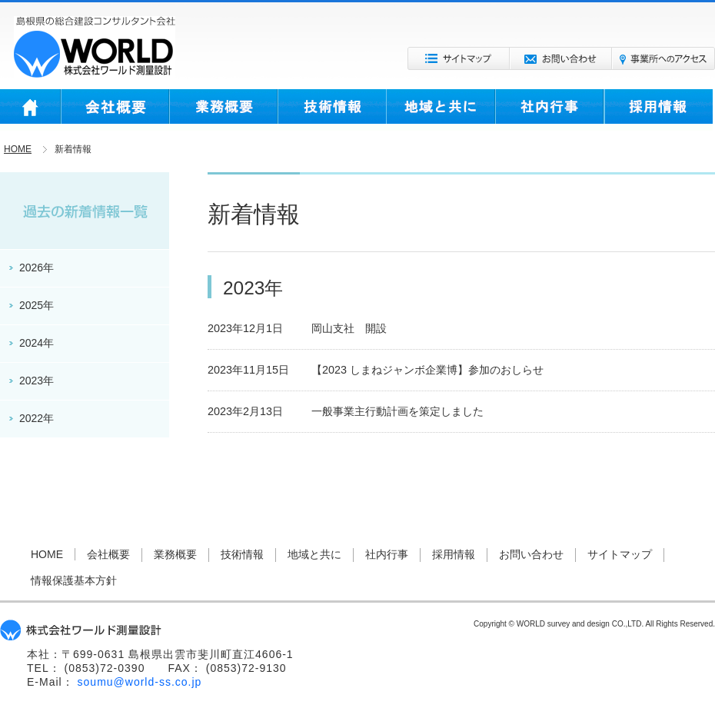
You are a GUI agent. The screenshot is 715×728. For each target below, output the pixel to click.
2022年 (37, 418)
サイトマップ (459, 58)
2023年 (37, 381)
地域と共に (441, 110)
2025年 (37, 305)
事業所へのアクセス (663, 58)
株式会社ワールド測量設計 (95, 47)
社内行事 (550, 110)
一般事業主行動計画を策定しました (397, 411)
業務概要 (223, 110)
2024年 (37, 343)
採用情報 (658, 110)
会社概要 (115, 110)
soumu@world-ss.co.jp (140, 682)
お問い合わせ (561, 58)
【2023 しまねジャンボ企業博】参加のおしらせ (427, 370)
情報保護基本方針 (74, 580)
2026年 (37, 268)
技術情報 (332, 110)
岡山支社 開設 (349, 328)
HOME (30, 110)
